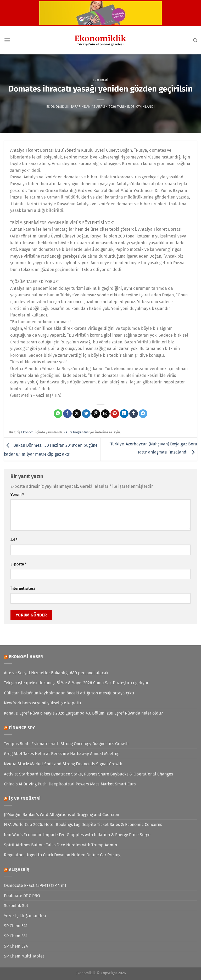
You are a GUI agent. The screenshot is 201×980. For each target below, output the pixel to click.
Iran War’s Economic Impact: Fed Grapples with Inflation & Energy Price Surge (77, 835)
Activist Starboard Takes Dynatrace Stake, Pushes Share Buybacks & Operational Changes (88, 774)
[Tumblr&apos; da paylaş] (134, 414)
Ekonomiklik (58, 107)
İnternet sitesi (23, 589)
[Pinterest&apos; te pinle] (115, 414)
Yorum (17, 495)
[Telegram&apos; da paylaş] (143, 414)
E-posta (18, 564)
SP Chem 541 (16, 926)
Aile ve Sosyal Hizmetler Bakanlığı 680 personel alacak (56, 673)
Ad (14, 540)
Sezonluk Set (16, 906)
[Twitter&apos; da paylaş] (86, 414)
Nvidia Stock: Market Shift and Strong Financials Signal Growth (63, 764)
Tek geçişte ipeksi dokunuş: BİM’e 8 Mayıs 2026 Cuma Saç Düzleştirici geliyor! (77, 683)
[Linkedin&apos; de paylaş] (124, 414)
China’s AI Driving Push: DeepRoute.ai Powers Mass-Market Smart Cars (70, 784)
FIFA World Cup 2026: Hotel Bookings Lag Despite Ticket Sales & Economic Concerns (83, 825)
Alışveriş (19, 869)
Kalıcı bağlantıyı (76, 432)
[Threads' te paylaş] (96, 414)
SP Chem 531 (16, 936)
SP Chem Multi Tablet (24, 956)
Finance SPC (22, 728)
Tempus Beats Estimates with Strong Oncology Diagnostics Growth (66, 744)
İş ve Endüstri (25, 799)
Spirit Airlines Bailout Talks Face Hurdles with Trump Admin (60, 845)
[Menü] (7, 40)
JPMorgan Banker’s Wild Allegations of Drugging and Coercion (62, 815)
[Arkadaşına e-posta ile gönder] (105, 414)
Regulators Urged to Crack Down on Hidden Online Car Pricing (62, 855)
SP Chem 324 (16, 946)
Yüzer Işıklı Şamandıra (25, 916)
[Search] (195, 40)
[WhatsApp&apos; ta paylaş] (58, 414)
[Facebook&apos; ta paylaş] (67, 414)
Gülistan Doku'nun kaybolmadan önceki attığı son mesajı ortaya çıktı (69, 693)
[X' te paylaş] (77, 414)
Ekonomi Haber (26, 657)
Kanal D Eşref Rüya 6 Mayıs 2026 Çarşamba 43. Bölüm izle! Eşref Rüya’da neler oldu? (83, 713)
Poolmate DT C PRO (22, 896)
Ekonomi (101, 80)
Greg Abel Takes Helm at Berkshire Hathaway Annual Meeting (62, 754)
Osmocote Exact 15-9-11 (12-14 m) (35, 885)
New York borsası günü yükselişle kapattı (43, 703)
